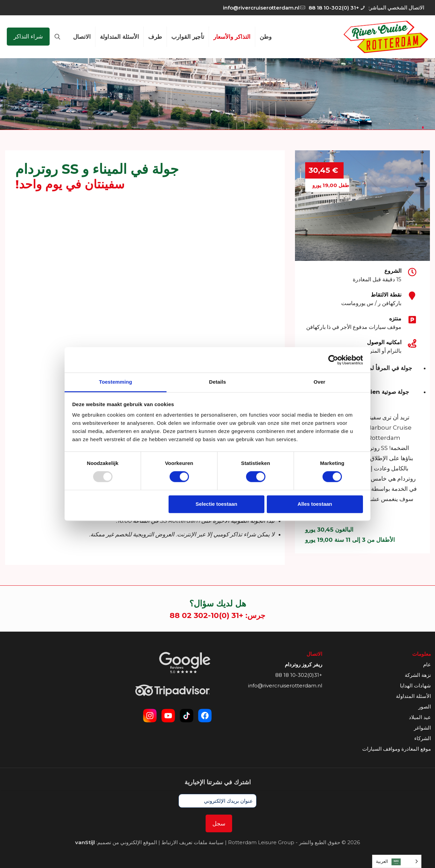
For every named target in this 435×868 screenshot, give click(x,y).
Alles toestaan (315, 504)
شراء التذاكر (28, 36)
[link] (185, 662)
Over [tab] (320, 382)
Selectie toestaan (217, 504)
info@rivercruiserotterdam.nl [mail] (261, 8)
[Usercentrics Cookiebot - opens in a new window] (333, 360)
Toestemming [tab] (116, 382)
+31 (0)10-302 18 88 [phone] (334, 8)
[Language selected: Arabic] (397, 861)
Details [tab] (217, 382)
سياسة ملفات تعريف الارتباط (193, 842)
